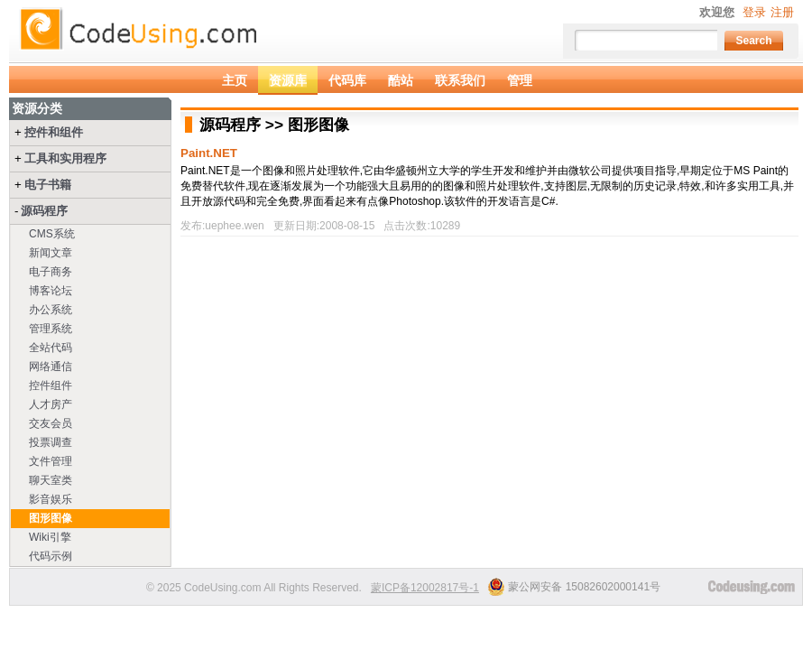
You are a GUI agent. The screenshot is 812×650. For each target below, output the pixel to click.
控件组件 (51, 385)
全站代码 (51, 348)
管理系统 (51, 329)
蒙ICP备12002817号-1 (425, 588)
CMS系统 (52, 234)
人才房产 (51, 404)
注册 (782, 12)
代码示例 (51, 556)
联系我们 (460, 80)
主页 (235, 80)
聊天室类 (51, 480)
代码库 (347, 80)
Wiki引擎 (50, 537)
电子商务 (51, 272)
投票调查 (51, 442)
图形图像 (51, 518)
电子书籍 (48, 185)
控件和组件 (54, 132)
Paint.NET (209, 153)
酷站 (401, 80)
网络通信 (51, 367)
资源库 (288, 80)
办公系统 (51, 310)
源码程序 (44, 211)
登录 (754, 12)
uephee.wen (234, 226)
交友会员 (51, 423)
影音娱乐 (51, 499)
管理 (520, 80)
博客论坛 (51, 291)
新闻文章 (51, 253)
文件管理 (51, 461)
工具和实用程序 (65, 158)
